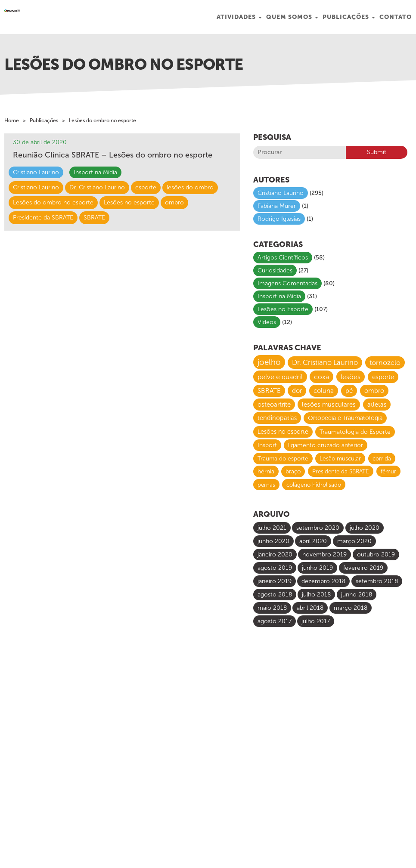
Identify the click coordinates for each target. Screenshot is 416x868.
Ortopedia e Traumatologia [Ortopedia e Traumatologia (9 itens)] (345, 418)
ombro (174, 202)
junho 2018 (357, 595)
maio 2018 (272, 608)
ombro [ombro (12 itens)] (374, 391)
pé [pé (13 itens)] (349, 391)
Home (12, 120)
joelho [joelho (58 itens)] (269, 362)
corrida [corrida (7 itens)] (382, 459)
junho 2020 (273, 541)
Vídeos (267, 322)
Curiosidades (275, 270)
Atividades (239, 17)
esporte (146, 187)
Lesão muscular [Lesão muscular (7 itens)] (340, 459)
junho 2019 (317, 568)
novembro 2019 (324, 554)
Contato (396, 17)
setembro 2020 (318, 528)
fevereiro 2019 (363, 568)
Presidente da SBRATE (43, 218)
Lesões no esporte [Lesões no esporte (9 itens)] (283, 432)
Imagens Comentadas (287, 283)
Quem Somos (292, 17)
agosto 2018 (275, 595)
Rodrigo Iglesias (279, 219)
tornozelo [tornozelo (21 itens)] (385, 363)
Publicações (349, 17)
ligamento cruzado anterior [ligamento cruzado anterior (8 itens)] (326, 445)
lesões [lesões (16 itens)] (351, 377)
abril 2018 (310, 608)
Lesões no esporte (129, 202)
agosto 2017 (275, 621)
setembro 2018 (377, 581)
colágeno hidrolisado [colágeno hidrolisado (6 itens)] (314, 485)
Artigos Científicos (283, 258)
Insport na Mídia (95, 172)
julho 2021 (272, 528)
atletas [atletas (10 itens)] (377, 405)
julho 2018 (316, 595)
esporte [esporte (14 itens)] (383, 377)
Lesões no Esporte (283, 309)
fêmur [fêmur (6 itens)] (388, 471)
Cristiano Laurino (36, 172)
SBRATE (94, 218)
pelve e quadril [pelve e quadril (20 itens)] (280, 377)
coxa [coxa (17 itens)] (321, 377)
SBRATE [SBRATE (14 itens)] (269, 391)
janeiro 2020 (275, 554)
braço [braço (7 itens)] (293, 471)
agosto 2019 (275, 568)
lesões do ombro (190, 187)
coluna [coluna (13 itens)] (324, 391)
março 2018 (351, 608)
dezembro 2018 (323, 581)
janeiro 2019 (275, 581)
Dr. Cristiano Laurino (97, 187)
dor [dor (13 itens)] (297, 391)
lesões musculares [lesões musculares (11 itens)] (329, 405)
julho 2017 (316, 621)
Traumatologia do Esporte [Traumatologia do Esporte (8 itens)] (355, 432)
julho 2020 (365, 528)
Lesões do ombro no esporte (53, 202)
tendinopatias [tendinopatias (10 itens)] (277, 418)
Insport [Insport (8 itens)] (267, 445)
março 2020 (354, 541)
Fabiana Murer (277, 206)
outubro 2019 (376, 554)
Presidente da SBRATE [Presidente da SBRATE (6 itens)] (341, 471)
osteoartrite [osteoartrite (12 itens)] (274, 405)
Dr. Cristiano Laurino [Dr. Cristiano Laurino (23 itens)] (325, 363)
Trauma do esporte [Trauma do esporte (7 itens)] (283, 459)
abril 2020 (313, 541)
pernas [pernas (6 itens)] (266, 485)
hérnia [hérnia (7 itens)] (266, 471)
